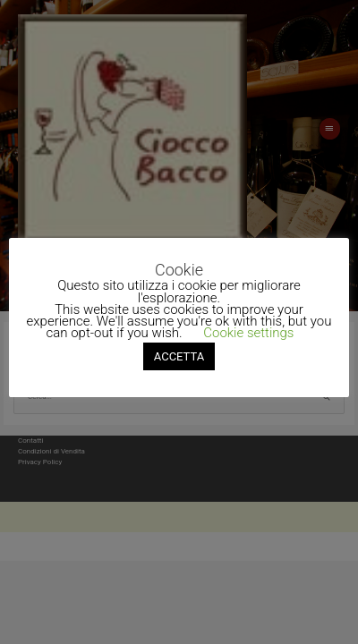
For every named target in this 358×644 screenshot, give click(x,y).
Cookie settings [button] (248, 333)
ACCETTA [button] (179, 356)
